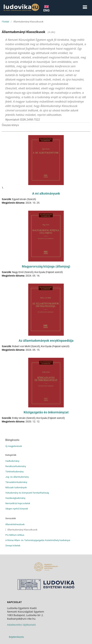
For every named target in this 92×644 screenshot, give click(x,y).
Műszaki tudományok (16, 487)
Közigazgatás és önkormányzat (46, 412)
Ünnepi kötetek (13, 546)
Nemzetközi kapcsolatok (18, 503)
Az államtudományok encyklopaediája (46, 341)
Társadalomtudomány (16, 482)
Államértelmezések (15, 524)
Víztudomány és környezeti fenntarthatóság (27, 493)
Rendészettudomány (16, 466)
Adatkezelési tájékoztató (21, 625)
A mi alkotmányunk (46, 193)
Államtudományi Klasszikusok (22, 530)
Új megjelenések (14, 446)
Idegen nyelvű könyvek (17, 509)
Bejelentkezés (16, 637)
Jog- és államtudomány (17, 477)
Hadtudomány (12, 461)
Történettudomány (14, 472)
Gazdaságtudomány (15, 498)
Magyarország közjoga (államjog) (46, 266)
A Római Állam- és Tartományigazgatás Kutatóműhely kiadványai (38, 540)
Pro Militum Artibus (15, 535)
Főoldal (5, 22)
